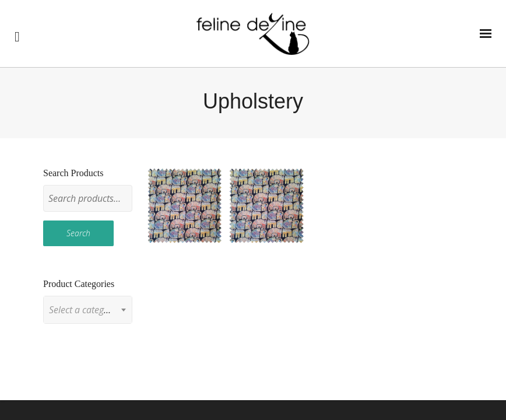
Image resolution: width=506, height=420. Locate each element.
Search (78, 233)
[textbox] (88, 310)
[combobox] (88, 310)
